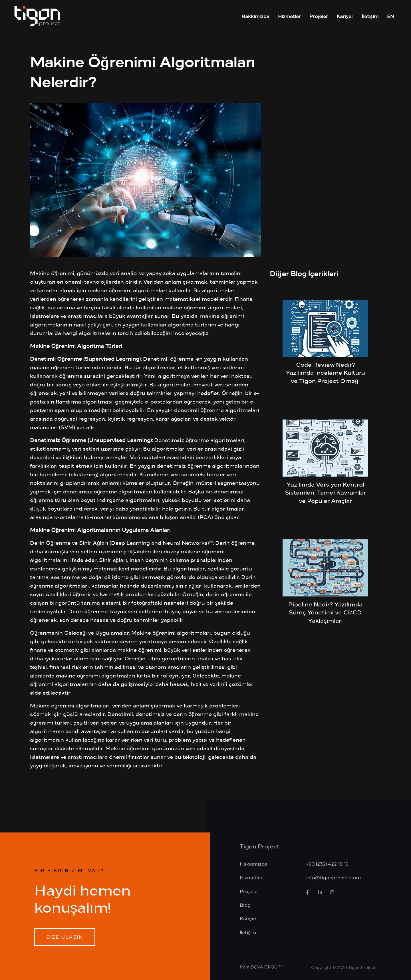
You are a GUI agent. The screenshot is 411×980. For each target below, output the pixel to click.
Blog (245, 905)
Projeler (319, 16)
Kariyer (345, 16)
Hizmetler (289, 16)
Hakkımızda (255, 16)
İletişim (370, 16)
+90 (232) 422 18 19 (327, 864)
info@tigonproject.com (334, 877)
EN (390, 16)
